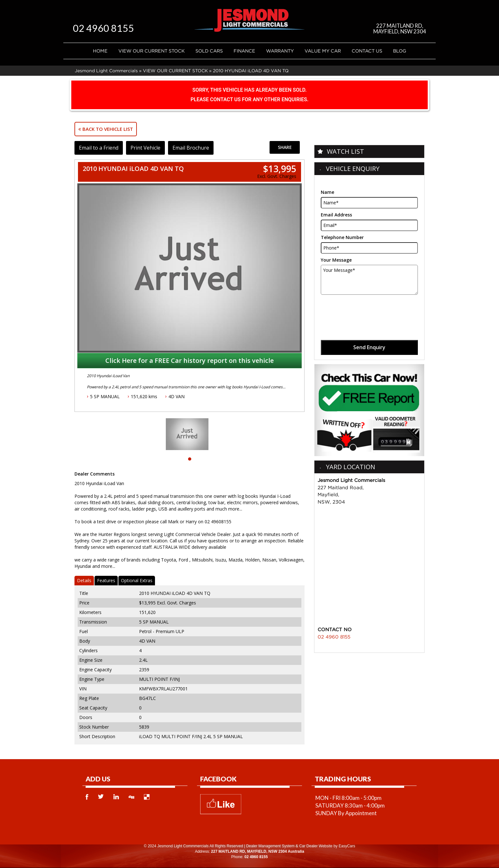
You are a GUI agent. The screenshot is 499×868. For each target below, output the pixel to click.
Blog (400, 51)
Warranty (280, 51)
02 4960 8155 (105, 28)
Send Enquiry (369, 347)
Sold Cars (209, 51)
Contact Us (367, 51)
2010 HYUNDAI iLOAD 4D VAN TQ (251, 71)
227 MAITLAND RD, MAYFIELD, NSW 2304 (399, 28)
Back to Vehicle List (106, 129)
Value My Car (323, 51)
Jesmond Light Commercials (106, 71)
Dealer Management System (270, 846)
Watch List (345, 151)
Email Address (336, 215)
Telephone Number (342, 237)
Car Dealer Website (316, 846)
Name (327, 192)
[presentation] (369, 310)
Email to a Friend (99, 148)
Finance (244, 51)
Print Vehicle (146, 148)
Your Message (336, 260)
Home (100, 51)
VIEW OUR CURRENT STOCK (151, 51)
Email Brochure (192, 148)
